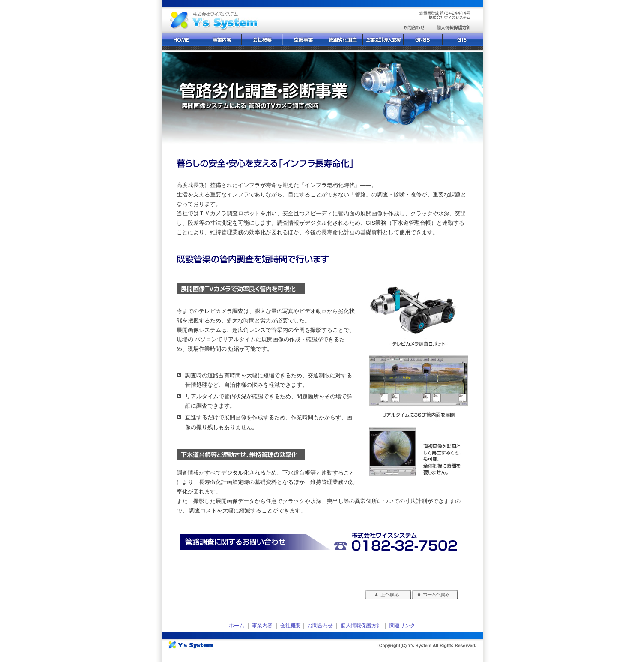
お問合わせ (320, 626)
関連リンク (402, 626)
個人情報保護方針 (361, 626)
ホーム (237, 626)
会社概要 (291, 626)
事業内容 (262, 626)
